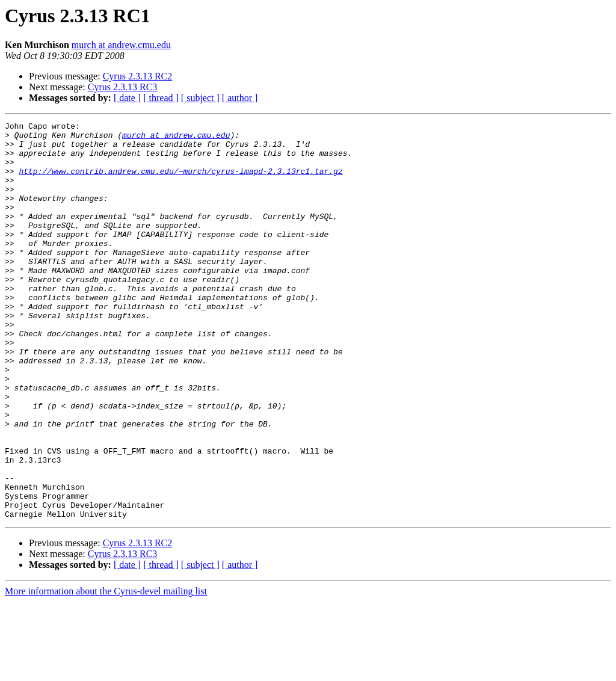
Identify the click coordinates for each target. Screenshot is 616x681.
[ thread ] (161, 98)
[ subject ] (200, 98)
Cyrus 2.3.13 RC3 (123, 87)
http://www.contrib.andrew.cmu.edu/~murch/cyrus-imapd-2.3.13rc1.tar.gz (180, 182)
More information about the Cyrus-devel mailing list (106, 670)
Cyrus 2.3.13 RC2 (138, 76)
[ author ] (240, 98)
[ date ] (127, 98)
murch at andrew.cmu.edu (121, 45)
